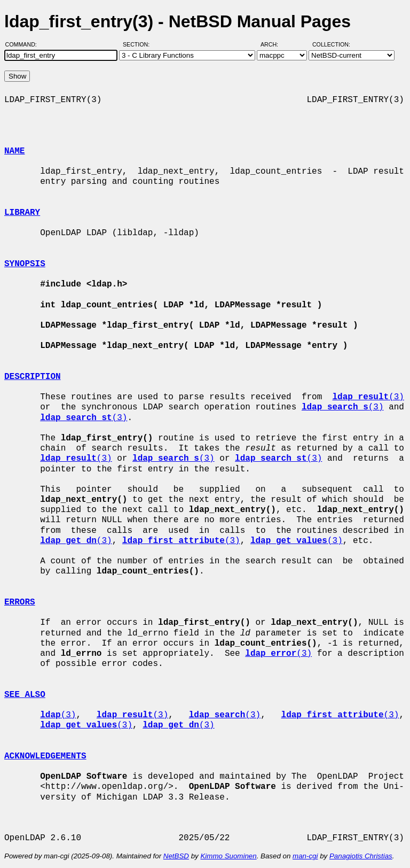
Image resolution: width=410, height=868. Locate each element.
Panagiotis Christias (361, 856)
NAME (14, 151)
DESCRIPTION (33, 377)
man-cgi (305, 856)
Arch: (274, 44)
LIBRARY (22, 213)
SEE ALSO (25, 695)
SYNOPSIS (25, 264)
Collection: (331, 44)
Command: (24, 44)
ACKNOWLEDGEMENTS (45, 756)
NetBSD (176, 856)
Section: (139, 44)
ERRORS (20, 602)
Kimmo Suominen (228, 856)
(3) (368, 397)
